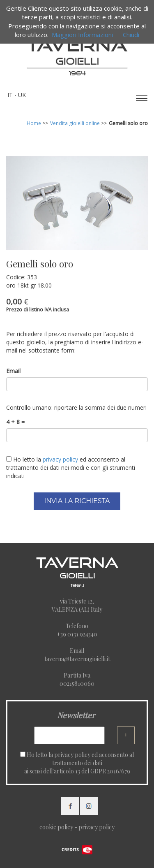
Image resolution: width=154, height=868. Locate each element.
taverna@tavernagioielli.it (77, 659)
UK (22, 95)
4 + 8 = (15, 422)
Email (13, 371)
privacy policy (72, 755)
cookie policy (56, 827)
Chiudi (131, 35)
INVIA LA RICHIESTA (77, 501)
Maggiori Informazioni (82, 35)
